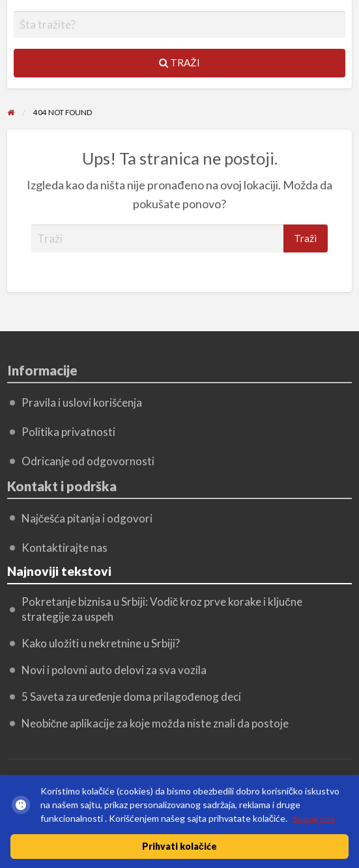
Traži (179, 62)
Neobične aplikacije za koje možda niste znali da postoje (155, 723)
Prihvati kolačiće (179, 846)
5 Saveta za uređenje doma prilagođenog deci (131, 697)
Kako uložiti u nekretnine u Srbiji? (101, 643)
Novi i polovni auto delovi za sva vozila (114, 670)
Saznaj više (314, 818)
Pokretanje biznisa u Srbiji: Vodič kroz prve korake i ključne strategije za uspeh (162, 609)
